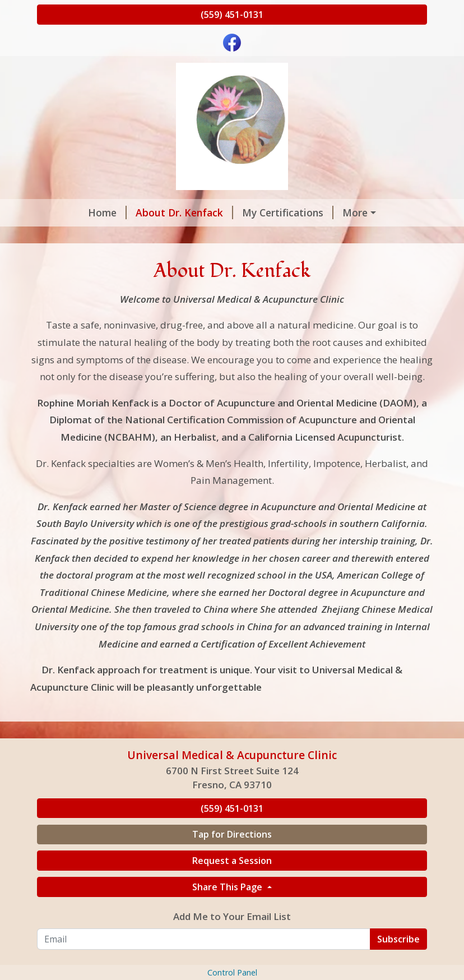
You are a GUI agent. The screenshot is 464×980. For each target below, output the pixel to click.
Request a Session (94, 237)
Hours (171, 237)
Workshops (339, 260)
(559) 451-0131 (232, 15)
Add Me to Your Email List (232, 964)
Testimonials (383, 237)
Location (313, 237)
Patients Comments (179, 260)
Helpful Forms (239, 237)
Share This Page (228, 934)
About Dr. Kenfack (142, 212)
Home (65, 212)
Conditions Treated (351, 212)
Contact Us (272, 260)
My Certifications (246, 212)
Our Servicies (82, 260)
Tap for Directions (232, 882)
